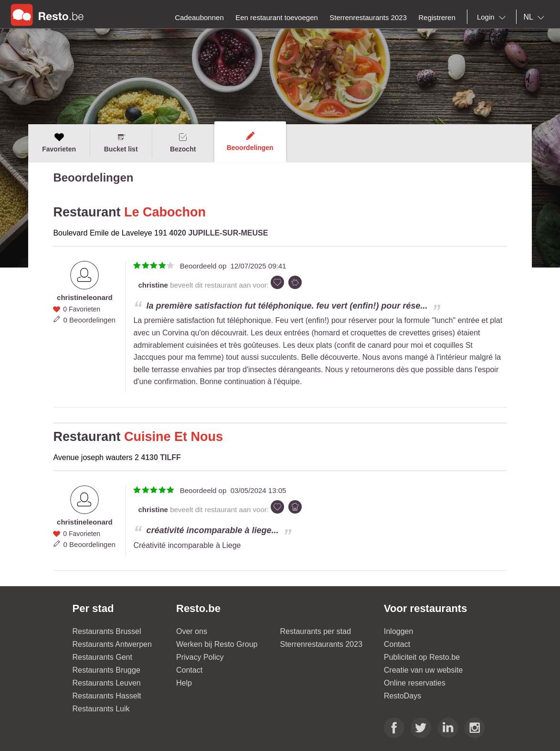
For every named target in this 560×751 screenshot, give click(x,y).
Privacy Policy (200, 657)
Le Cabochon (165, 212)
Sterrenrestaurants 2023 (322, 644)
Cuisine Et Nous (174, 437)
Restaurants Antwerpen (112, 644)
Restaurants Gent (102, 657)
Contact (189, 670)
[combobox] (493, 17)
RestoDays (402, 696)
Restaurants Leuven (107, 683)
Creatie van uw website (423, 670)
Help (184, 683)
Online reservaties (415, 683)
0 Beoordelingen (90, 320)
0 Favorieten (82, 309)
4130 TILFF (161, 457)
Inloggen (398, 631)
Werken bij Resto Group (217, 644)
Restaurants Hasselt (107, 696)
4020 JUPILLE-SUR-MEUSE (218, 233)
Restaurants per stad (316, 631)
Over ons (192, 631)
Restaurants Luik (101, 709)
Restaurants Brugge (106, 670)
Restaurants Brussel (107, 631)
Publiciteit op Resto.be (422, 657)
